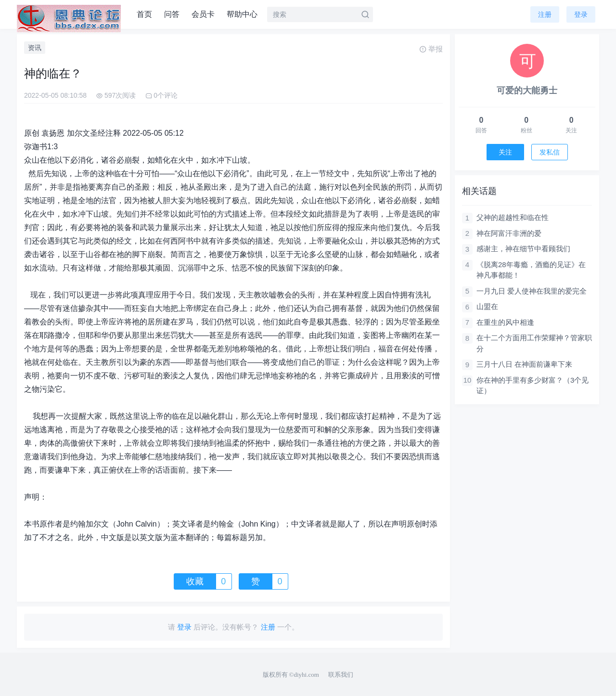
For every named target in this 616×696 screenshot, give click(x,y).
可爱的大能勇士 (527, 90)
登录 (581, 14)
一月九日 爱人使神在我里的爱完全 (532, 291)
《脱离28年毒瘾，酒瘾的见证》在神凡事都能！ (531, 270)
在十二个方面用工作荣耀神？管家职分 (534, 343)
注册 (545, 14)
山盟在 (487, 306)
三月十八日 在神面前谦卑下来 (524, 364)
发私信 (550, 152)
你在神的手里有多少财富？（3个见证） (533, 386)
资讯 (35, 48)
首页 (144, 14)
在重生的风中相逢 (505, 322)
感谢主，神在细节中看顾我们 (523, 249)
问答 (172, 14)
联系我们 (341, 675)
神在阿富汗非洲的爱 (509, 233)
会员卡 (203, 14)
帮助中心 (242, 14)
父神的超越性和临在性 (513, 217)
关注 (505, 152)
